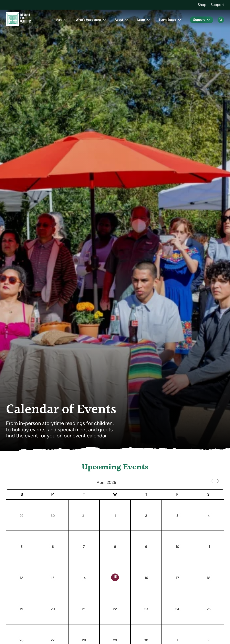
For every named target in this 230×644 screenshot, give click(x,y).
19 (21, 609)
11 (209, 547)
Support (217, 5)
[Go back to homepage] (19, 20)
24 (177, 609)
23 (146, 609)
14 (84, 578)
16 (146, 578)
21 (84, 609)
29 (21, 516)
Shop (202, 5)
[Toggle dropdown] (66, 20)
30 (53, 516)
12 (21, 578)
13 (53, 578)
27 (53, 640)
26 (21, 640)
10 (177, 547)
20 (53, 609)
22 (115, 609)
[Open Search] (221, 20)
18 (208, 578)
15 (115, 577)
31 (84, 516)
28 (84, 640)
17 (177, 578)
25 (209, 609)
